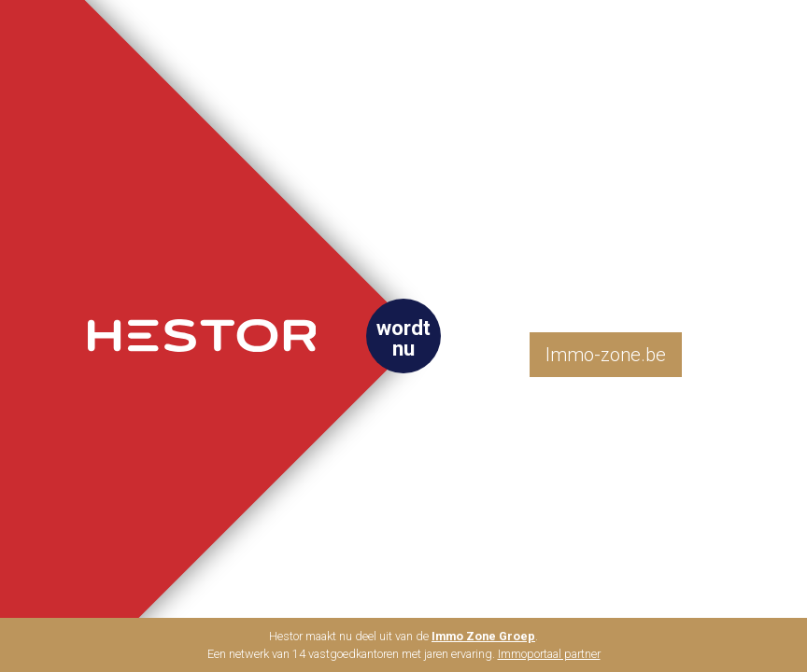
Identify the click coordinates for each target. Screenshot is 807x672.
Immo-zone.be (606, 355)
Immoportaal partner (549, 654)
